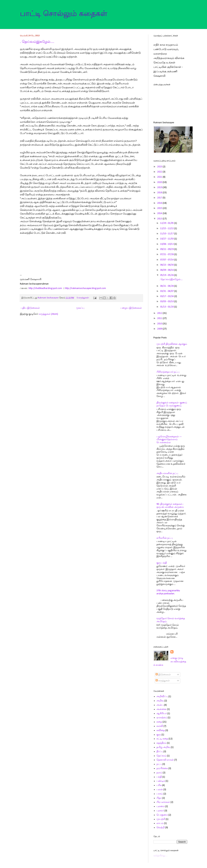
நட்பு (159, 764)
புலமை (161, 806)
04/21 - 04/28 (167, 286)
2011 (160, 318)
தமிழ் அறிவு (163, 747)
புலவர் (160, 811)
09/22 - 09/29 (167, 249)
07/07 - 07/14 (167, 260)
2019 (160, 187)
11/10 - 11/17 (167, 234)
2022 (160, 172)
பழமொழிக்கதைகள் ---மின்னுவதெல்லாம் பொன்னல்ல (169, 440)
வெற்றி (161, 828)
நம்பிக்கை (162, 768)
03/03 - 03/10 (167, 301)
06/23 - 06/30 (167, 265)
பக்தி (159, 777)
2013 (160, 219)
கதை (159, 722)
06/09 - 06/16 (167, 270)
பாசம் (160, 794)
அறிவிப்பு (162, 697)
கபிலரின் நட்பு (165, 538)
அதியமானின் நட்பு (167, 473)
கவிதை (161, 730)
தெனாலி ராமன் (165, 760)
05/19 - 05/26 (167, 275)
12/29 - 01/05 (167, 223)
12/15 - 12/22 (167, 229)
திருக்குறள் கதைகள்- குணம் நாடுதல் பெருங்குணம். (172, 404)
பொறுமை (162, 815)
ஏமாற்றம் (162, 718)
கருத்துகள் (163, 681)
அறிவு (160, 701)
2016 (160, 203)
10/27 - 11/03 (167, 239)
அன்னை (162, 709)
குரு (159, 735)
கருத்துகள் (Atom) (49, 314)
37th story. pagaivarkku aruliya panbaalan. (168, 592)
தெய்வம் (161, 756)
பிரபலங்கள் (163, 802)
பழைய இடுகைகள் (131, 308)
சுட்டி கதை (162, 739)
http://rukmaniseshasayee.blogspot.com (85, 288)
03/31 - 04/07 (167, 291)
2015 (160, 208)
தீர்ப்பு (160, 752)
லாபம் (160, 823)
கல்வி (160, 726)
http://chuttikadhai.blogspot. (43, 288)
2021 (160, 177)
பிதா (159, 798)
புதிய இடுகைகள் (30, 308)
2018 (160, 193)
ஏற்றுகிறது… (161, 856)
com (60, 288)
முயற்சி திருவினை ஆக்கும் (172, 344)
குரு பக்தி (162, 563)
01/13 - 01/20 (167, 307)
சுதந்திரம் (161, 743)
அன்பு (160, 705)
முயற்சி (161, 819)
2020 (160, 182)
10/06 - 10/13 (167, 244)
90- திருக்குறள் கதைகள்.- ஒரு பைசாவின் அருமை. (170, 506)
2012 (160, 313)
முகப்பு (80, 308)
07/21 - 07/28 (167, 254)
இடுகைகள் (163, 675)
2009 (160, 329)
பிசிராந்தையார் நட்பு (168, 372)
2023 (160, 167)
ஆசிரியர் (162, 714)
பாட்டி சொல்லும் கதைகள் (64, 13)
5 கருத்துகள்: (83, 298)
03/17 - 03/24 (167, 296)
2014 (160, 213)
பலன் (160, 790)
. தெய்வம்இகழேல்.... (37, 42)
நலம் (159, 773)
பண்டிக (161, 781)
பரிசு (159, 785)
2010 (160, 324)
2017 (160, 198)
